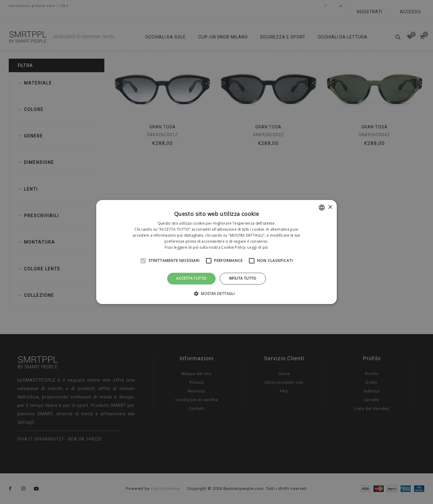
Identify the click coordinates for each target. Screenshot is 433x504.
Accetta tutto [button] (191, 278)
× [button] (330, 207)
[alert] (216, 252)
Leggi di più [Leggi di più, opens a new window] (258, 247)
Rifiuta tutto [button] (243, 278)
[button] (216, 293)
